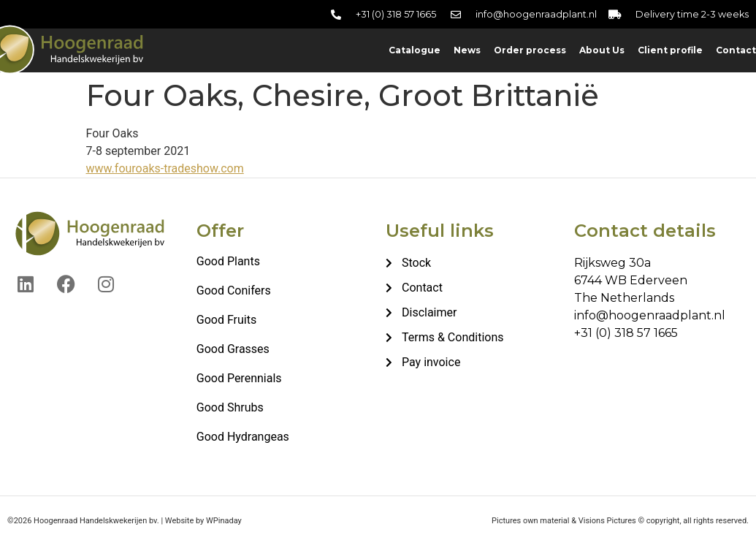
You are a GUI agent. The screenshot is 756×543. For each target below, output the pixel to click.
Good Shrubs (230, 407)
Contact (736, 50)
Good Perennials (239, 378)
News (467, 50)
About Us (602, 50)
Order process (530, 50)
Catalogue (415, 50)
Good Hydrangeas (243, 437)
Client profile (670, 50)
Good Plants (228, 261)
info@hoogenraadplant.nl (650, 315)
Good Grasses (233, 349)
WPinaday (224, 521)
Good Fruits (226, 320)
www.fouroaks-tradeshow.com (165, 168)
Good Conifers (234, 291)
